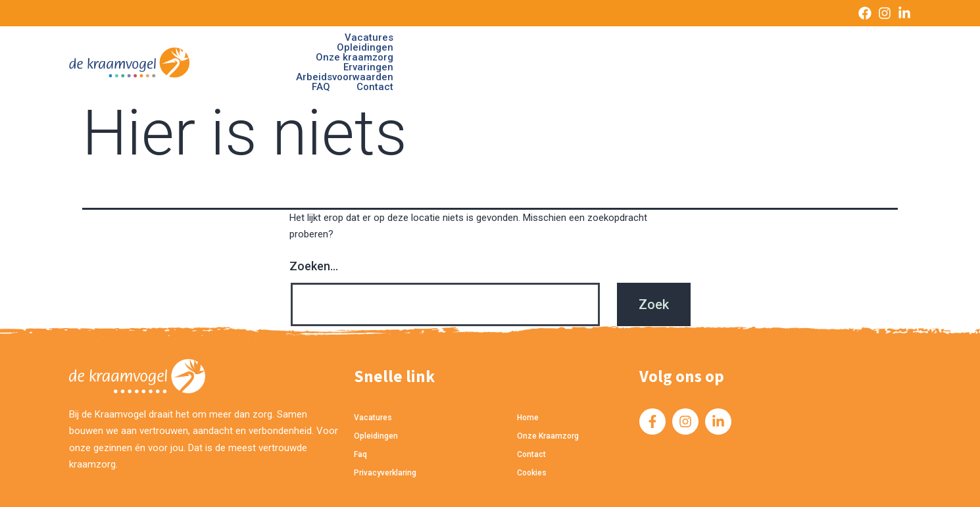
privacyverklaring (385, 444)
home (528, 389)
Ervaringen (641, 48)
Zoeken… (314, 237)
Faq (360, 425)
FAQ (825, 48)
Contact (879, 48)
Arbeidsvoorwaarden (741, 48)
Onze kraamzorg (551, 48)
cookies (532, 444)
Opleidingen (458, 48)
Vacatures (379, 48)
